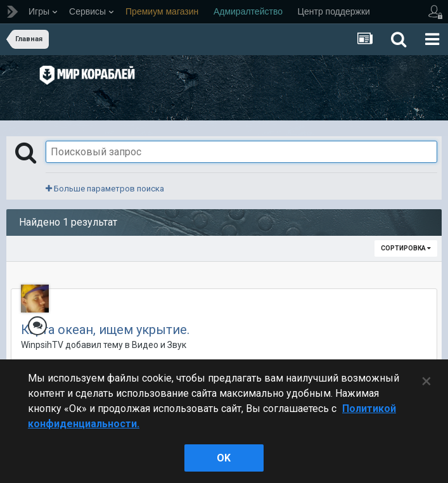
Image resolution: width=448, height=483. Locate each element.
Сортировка (406, 248)
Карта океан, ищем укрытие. (105, 330)
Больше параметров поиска (105, 189)
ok (224, 458)
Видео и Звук (159, 345)
